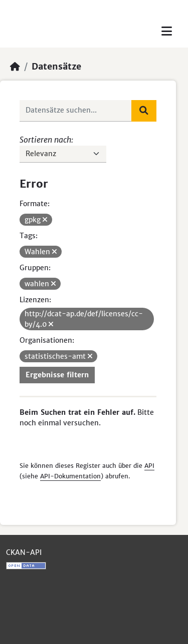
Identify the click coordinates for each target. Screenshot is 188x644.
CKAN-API (24, 552)
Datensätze (56, 67)
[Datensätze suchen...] (76, 111)
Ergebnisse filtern (57, 375)
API (149, 466)
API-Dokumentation (70, 476)
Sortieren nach (45, 140)
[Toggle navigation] (167, 31)
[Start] (15, 67)
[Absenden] (144, 111)
